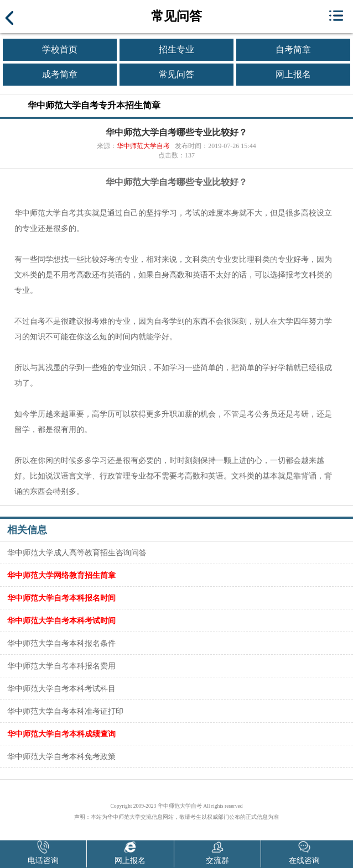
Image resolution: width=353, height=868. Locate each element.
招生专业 (176, 49)
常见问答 (176, 74)
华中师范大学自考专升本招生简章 (94, 105)
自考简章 (293, 49)
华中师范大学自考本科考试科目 (61, 688)
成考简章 (60, 74)
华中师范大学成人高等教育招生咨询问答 (77, 553)
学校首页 (60, 49)
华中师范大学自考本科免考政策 (61, 756)
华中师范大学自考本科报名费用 (61, 666)
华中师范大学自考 (143, 146)
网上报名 (293, 74)
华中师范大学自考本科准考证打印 (65, 711)
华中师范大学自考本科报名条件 (61, 643)
